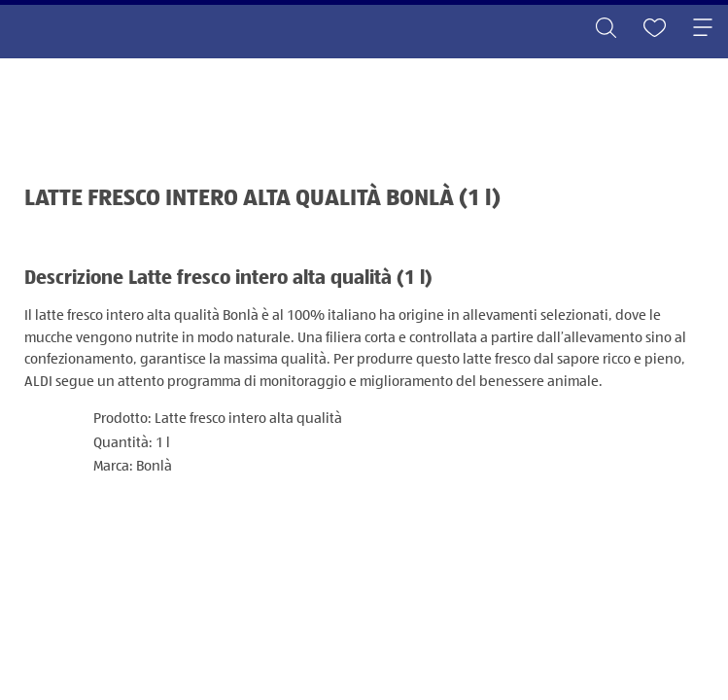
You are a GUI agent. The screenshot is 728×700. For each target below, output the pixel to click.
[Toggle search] (606, 29)
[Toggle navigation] (703, 29)
